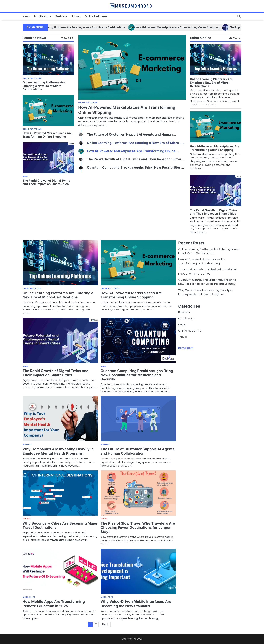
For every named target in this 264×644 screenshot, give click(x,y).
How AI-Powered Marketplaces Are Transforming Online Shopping (189, 27)
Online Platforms (96, 16)
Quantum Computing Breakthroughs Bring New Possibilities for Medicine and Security (137, 375)
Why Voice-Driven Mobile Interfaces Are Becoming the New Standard (136, 604)
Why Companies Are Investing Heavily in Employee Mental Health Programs (58, 451)
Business (61, 16)
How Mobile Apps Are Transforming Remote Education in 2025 (54, 604)
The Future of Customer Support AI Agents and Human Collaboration (138, 451)
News (26, 16)
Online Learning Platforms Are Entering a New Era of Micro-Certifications (91, 27)
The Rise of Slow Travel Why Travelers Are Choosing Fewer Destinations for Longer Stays (138, 528)
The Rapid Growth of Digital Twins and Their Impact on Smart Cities (46, 182)
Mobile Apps (43, 16)
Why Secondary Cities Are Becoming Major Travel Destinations (60, 525)
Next (105, 624)
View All (66, 38)
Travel (76, 16)
